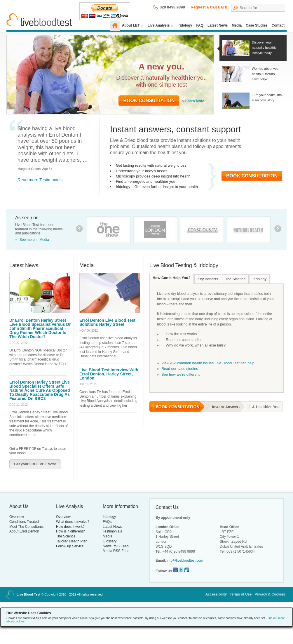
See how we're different (180, 375)
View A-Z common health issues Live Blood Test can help (208, 363)
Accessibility (216, 594)
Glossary (110, 541)
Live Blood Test (40, 20)
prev (79, 229)
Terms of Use (241, 594)
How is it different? (70, 531)
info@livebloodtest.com (185, 561)
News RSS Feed (116, 546)
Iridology (185, 25)
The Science (235, 279)
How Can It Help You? (172, 278)
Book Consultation (149, 101)
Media (237, 25)
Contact (278, 25)
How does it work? (70, 527)
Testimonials (112, 531)
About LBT (131, 25)
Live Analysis (159, 25)
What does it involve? (73, 522)
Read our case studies (180, 369)
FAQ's (107, 522)
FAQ (200, 25)
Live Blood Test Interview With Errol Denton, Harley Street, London (109, 374)
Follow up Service (70, 546)
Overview (17, 517)
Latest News (218, 25)
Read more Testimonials (40, 180)
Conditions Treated (24, 522)
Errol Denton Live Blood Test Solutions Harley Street (107, 322)
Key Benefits (208, 279)
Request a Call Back (209, 7)
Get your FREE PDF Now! (35, 464)
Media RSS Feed (116, 551)
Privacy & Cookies (270, 594)
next (278, 229)
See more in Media (34, 240)
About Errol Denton (24, 531)
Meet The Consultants (26, 527)
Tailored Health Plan (72, 541)
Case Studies (257, 25)
